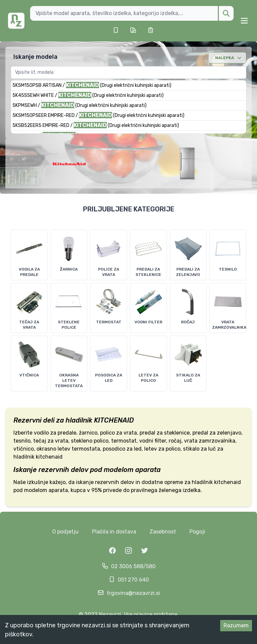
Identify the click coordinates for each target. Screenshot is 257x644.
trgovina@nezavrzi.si (133, 593)
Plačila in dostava (114, 532)
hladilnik (79, 420)
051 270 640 (133, 580)
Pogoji (197, 532)
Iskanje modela (35, 57)
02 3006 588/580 (133, 566)
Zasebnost (163, 532)
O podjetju (65, 532)
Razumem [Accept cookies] (236, 625)
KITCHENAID (114, 420)
